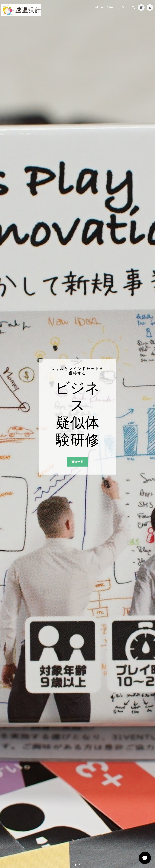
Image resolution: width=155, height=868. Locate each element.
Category (113, 7)
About (100, 7)
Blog (125, 7)
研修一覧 (77, 461)
